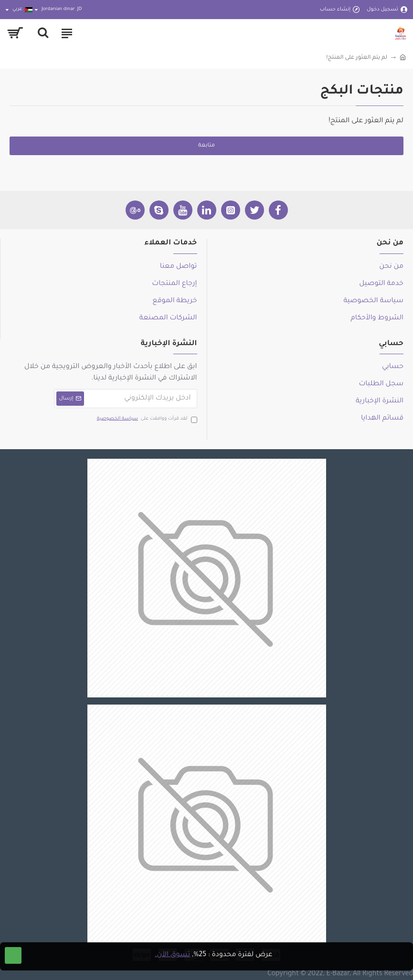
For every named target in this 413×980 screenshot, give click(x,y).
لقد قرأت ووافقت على (146, 419)
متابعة (206, 146)
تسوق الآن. (172, 955)
